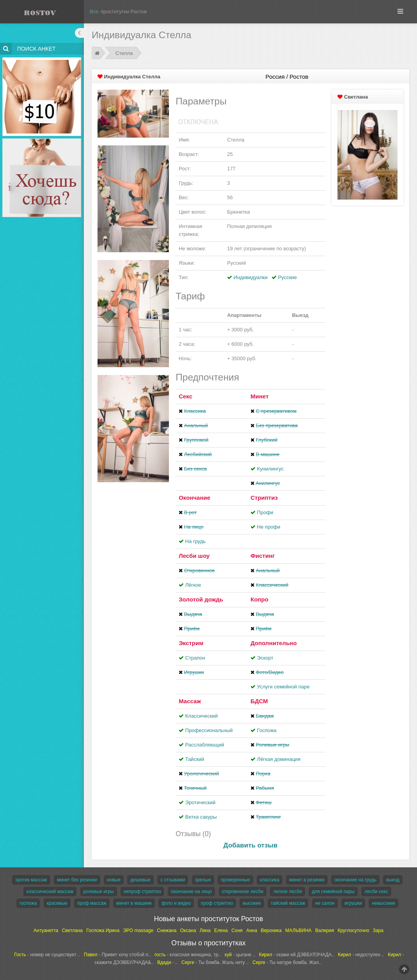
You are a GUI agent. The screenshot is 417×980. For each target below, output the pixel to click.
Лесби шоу (194, 556)
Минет (259, 396)
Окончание (194, 498)
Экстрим (191, 643)
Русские (287, 277)
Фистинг (263, 556)
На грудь (195, 541)
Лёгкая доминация (279, 759)
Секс (185, 396)
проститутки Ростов (124, 11)
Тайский (195, 759)
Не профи (269, 527)
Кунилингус (270, 469)
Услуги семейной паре (283, 687)
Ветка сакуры (201, 817)
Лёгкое (193, 585)
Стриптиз (264, 498)
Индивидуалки (251, 277)
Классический (201, 716)
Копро (259, 599)
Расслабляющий (205, 745)
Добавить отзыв (251, 845)
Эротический (200, 802)
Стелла (124, 53)
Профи (265, 512)
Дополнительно (273, 643)
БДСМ (259, 701)
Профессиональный (209, 730)
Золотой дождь (201, 599)
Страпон (195, 658)
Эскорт (265, 658)
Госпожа (267, 730)
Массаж (190, 701)
